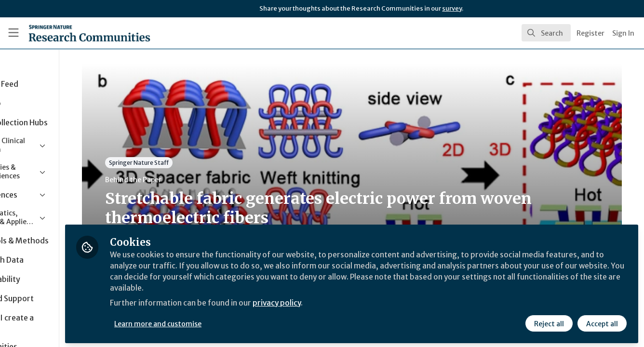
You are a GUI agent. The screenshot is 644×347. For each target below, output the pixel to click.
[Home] (76, 33)
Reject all (549, 321)
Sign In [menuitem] (623, 33)
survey (452, 8)
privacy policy (343, 303)
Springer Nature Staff (188, 163)
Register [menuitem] (590, 33)
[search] (546, 33)
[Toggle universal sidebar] (13, 33)
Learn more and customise (222, 321)
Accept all (602, 321)
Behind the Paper (182, 180)
